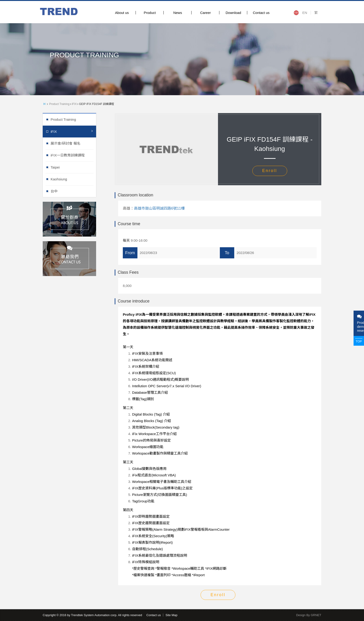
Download (233, 13)
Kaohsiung (73, 179)
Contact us (261, 13)
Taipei (73, 167)
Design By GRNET (309, 615)
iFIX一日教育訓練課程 (73, 155)
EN (305, 13)
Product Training (59, 104)
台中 (73, 191)
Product (150, 13)
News (178, 13)
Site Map (171, 615)
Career (205, 13)
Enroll (270, 171)
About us (122, 13)
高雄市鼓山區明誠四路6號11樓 (159, 208)
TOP (359, 341)
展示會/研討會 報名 (73, 143)
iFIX (74, 104)
